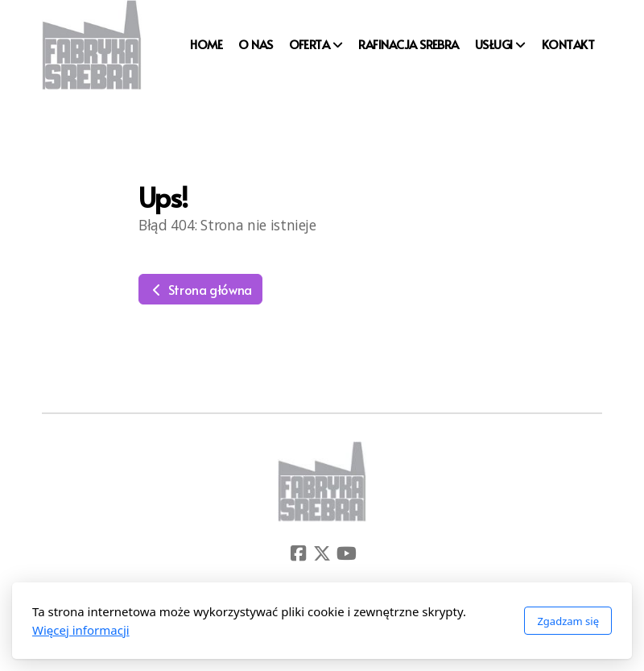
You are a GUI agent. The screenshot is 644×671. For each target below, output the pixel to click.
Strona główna (200, 289)
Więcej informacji (81, 630)
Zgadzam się (568, 621)
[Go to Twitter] (322, 553)
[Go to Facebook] (298, 553)
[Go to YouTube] (346, 553)
